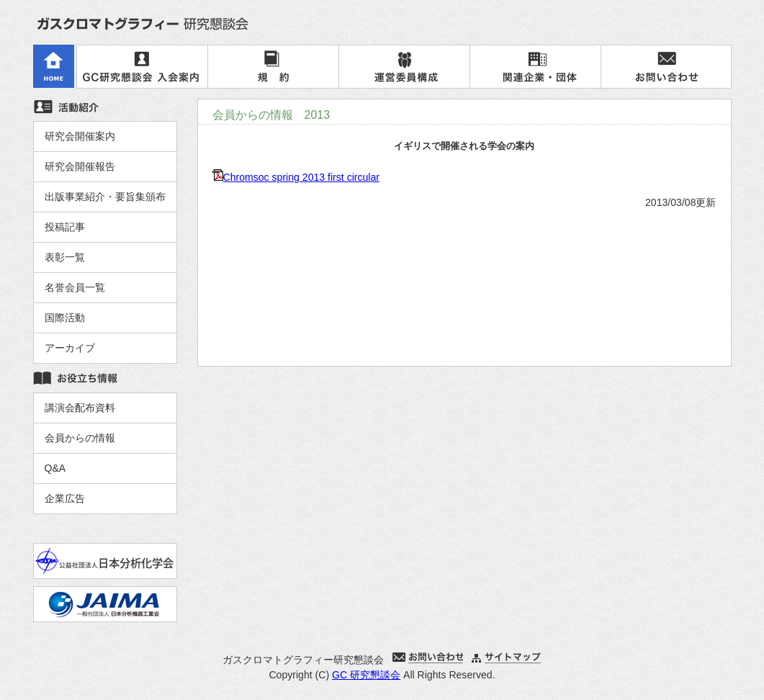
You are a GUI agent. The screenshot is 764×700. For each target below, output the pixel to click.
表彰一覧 (65, 257)
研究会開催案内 (80, 136)
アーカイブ (70, 348)
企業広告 (65, 498)
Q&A (55, 468)
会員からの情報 (80, 438)
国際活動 (65, 318)
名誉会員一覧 (75, 287)
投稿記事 (65, 227)
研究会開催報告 (80, 166)
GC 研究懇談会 (366, 675)
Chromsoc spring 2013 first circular (302, 177)
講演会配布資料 (80, 408)
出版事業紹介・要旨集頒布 (105, 197)
